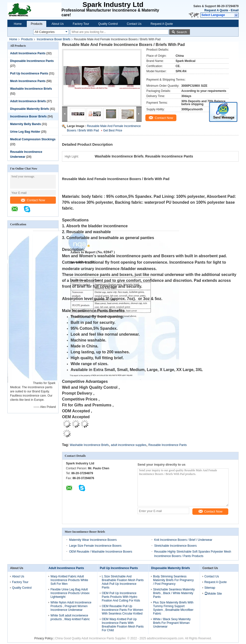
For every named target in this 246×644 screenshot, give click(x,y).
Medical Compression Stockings (33, 139)
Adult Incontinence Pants (28, 53)
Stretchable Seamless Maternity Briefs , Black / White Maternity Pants (174, 593)
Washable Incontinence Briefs (31, 89)
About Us (57, 24)
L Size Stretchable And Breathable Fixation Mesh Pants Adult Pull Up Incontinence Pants (123, 582)
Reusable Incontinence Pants (168, 445)
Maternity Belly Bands (25, 124)
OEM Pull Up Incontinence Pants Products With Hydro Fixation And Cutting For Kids (121, 597)
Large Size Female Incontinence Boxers (95, 546)
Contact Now (33, 200)
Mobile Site (213, 594)
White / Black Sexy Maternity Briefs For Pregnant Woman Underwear (172, 623)
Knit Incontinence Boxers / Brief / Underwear (183, 540)
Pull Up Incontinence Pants (29, 73)
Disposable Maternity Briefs (30, 109)
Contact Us (134, 24)
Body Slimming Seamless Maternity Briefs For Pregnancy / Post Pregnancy (173, 580)
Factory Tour (81, 24)
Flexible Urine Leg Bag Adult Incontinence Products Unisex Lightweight (70, 593)
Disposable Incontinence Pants (32, 61)
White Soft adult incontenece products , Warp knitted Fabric (70, 617)
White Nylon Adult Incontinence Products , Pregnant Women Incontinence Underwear (71, 606)
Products (37, 24)
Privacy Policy (43, 638)
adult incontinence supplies (129, 445)
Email (235, 10)
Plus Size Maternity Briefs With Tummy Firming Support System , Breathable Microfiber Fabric (173, 608)
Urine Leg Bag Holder (25, 132)
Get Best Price (113, 130)
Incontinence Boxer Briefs (54, 39)
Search (182, 32)
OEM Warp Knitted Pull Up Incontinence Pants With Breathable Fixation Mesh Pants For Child (123, 625)
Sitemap (210, 588)
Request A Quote (216, 10)
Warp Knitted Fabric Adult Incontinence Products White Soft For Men (69, 580)
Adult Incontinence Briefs (28, 101)
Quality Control (108, 24)
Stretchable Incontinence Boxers (176, 546)
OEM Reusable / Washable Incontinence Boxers (101, 552)
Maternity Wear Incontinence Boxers (93, 540)
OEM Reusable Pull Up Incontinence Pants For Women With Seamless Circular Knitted (123, 610)
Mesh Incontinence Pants (28, 81)
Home (18, 24)
